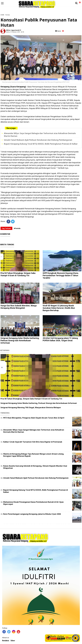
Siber (13, 641)
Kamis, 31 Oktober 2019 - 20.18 (15, 32)
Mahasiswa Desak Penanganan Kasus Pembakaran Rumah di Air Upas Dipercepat (33, 503)
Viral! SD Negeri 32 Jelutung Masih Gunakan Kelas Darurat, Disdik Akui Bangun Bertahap (59, 308)
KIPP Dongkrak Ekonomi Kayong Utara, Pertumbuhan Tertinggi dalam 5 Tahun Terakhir (61, 275)
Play (76, 638)
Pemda (8, 15)
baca (58, 31)
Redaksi (6, 641)
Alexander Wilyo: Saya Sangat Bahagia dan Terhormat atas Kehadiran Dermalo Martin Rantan (34, 431)
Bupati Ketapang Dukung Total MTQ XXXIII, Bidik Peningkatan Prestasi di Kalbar (41, 144)
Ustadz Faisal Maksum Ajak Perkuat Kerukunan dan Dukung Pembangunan (38, 140)
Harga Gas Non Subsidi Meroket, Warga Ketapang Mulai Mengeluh (19, 307)
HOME (2, 15)
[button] (80, 2)
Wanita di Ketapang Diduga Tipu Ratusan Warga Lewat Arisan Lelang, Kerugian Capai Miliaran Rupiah (34, 455)
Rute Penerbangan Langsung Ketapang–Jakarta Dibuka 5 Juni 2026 (32, 514)
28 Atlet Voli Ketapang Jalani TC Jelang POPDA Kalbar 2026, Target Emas (60, 339)
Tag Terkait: (6, 228)
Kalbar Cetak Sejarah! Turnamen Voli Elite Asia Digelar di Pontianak (33, 442)
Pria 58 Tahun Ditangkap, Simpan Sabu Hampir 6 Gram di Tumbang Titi (18, 274)
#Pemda (17, 228)
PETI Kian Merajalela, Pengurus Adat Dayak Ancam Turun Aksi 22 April (34, 418)
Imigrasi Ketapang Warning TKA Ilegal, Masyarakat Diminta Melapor (31, 407)
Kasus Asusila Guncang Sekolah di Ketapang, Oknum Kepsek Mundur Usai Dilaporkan (35, 467)
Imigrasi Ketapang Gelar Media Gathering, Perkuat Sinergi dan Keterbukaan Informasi (20, 340)
